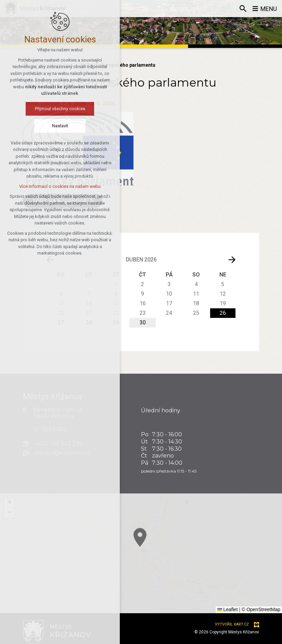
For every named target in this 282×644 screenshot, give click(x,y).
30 (143, 323)
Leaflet (228, 609)
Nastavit (37, 126)
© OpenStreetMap (261, 609)
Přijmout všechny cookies (37, 109)
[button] (9, 503)
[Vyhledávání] (243, 9)
